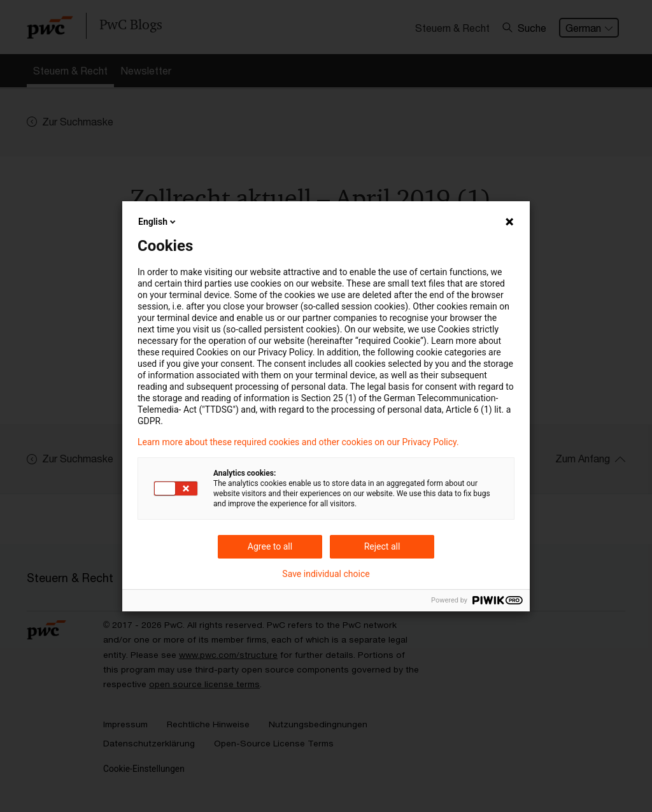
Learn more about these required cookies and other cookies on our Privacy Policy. (298, 442)
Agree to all (270, 546)
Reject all (382, 546)
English (158, 222)
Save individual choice (326, 574)
